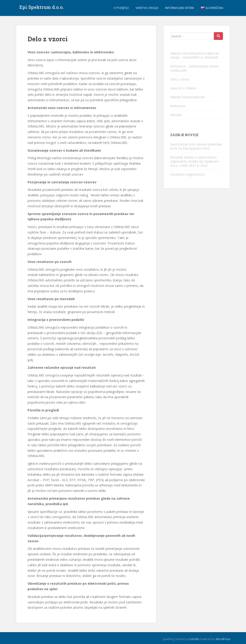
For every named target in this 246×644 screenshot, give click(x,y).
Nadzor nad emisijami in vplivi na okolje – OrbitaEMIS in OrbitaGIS (194, 55)
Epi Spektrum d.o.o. (42, 8)
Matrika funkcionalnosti (188, 97)
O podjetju (121, 8)
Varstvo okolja (147, 8)
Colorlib (194, 639)
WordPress (223, 639)
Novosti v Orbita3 (183, 88)
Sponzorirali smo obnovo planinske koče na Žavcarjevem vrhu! (196, 146)
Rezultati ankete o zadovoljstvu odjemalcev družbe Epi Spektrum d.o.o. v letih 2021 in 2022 (194, 161)
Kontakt (176, 115)
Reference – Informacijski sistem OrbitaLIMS (194, 68)
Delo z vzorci (180, 79)
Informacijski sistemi (180, 8)
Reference (178, 106)
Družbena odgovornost (188, 174)
